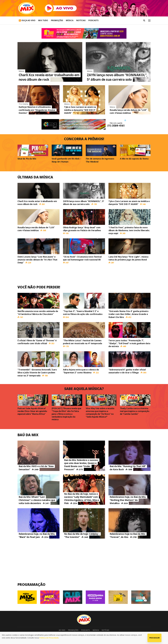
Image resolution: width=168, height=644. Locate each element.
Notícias (81, 20)
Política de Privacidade (49, 638)
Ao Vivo (62, 630)
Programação (31, 584)
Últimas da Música (35, 177)
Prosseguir (155, 638)
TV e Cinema (23, 104)
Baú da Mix (28, 435)
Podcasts (93, 20)
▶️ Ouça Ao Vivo (27, 20)
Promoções (57, 20)
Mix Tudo (43, 20)
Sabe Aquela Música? (84, 389)
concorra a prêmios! (84, 139)
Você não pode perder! (39, 287)
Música (70, 20)
